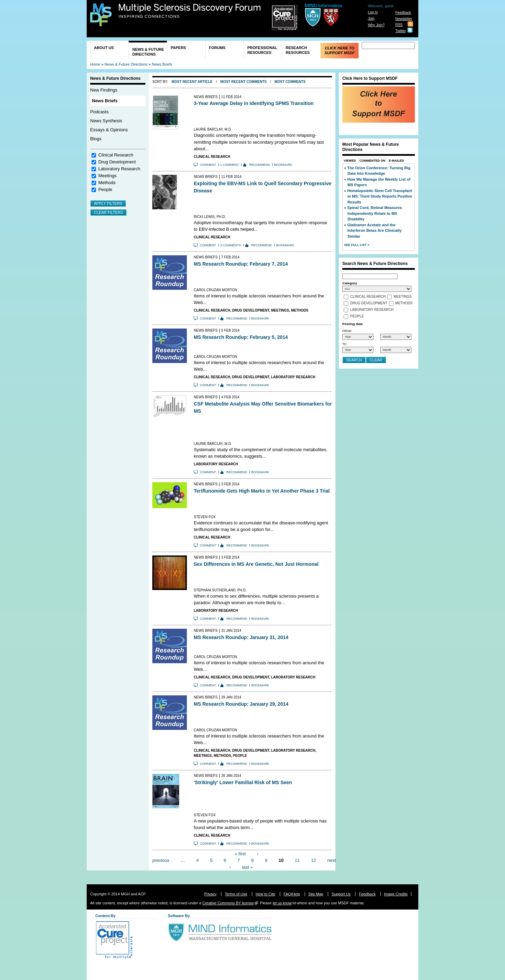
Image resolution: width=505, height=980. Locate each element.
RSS (399, 25)
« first (240, 853)
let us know (282, 903)
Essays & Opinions (109, 130)
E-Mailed (397, 161)
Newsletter (404, 19)
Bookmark (283, 165)
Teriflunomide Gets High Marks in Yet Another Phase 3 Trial (262, 491)
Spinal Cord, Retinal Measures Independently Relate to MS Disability (374, 213)
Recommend (260, 165)
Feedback (403, 13)
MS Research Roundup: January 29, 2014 (241, 704)
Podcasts (99, 112)
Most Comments (290, 82)
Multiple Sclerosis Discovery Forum (190, 11)
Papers (178, 48)
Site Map (316, 894)
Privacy (210, 894)
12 (313, 860)
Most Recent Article (192, 82)
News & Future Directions (148, 52)
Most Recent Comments (244, 82)
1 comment (230, 165)
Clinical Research (116, 155)
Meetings (108, 176)
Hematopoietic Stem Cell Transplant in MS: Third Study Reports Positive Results (380, 196)
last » (247, 867)
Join (371, 18)
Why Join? (376, 25)
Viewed (350, 161)
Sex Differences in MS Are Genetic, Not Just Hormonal (256, 564)
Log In (373, 12)
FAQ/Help (292, 894)
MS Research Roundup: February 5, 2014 (241, 337)
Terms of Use (236, 894)
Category (350, 283)
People (105, 189)
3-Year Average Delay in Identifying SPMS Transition (254, 103)
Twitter (401, 31)
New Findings (104, 90)
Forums (217, 48)
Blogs (96, 139)
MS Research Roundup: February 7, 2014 (241, 264)
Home (95, 64)
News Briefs (162, 64)
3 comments (231, 245)
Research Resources (298, 50)
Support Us (341, 894)
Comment (208, 165)
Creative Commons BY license (228, 903)
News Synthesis (106, 121)
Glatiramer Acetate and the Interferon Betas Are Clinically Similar (374, 231)
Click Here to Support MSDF (339, 50)
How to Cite (265, 894)
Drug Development (117, 162)
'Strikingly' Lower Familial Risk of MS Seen (243, 782)
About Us (104, 48)
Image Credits (396, 894)
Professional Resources (262, 50)
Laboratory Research (119, 169)
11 (297, 860)
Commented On (373, 161)
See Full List (356, 245)
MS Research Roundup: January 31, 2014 (241, 637)
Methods (107, 183)
